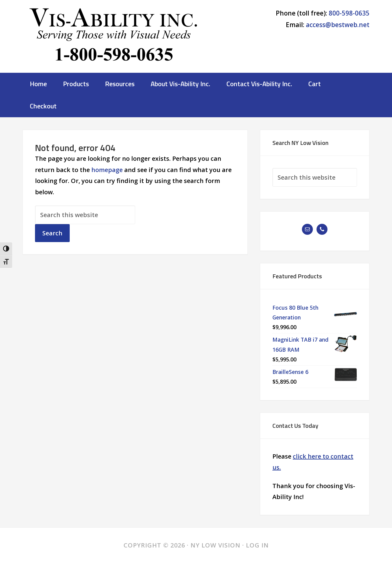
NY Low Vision (114, 38)
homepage (107, 170)
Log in (257, 545)
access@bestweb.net (338, 25)
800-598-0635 (349, 13)
